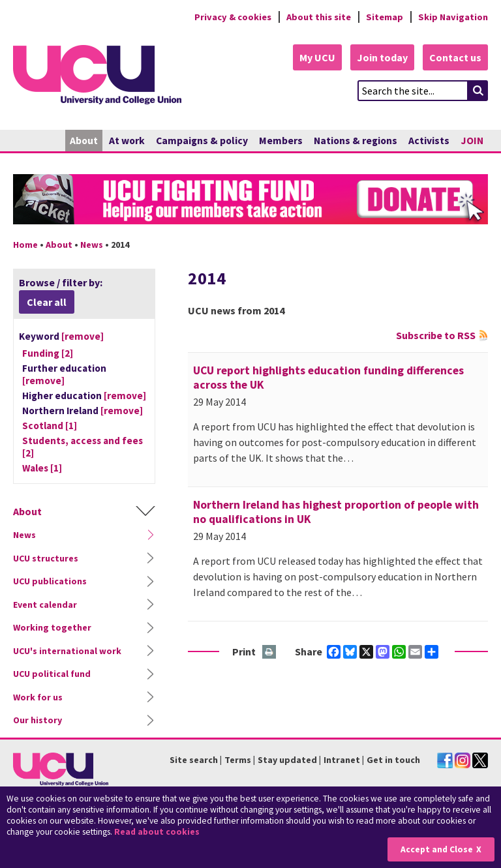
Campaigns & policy (202, 141)
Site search (194, 760)
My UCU (317, 57)
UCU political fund (52, 674)
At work (127, 141)
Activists (429, 141)
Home (25, 245)
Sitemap (385, 17)
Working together (52, 627)
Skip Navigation (453, 17)
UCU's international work (67, 651)
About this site (319, 17)
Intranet (342, 760)
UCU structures (46, 558)
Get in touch (393, 760)
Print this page (270, 652)
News (92, 245)
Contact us (455, 57)
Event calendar (45, 605)
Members (281, 141)
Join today (382, 57)
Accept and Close (437, 849)
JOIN (472, 141)
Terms (238, 760)
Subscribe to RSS (436, 335)
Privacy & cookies (233, 17)
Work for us (38, 697)
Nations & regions (356, 141)
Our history (38, 720)
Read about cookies (157, 832)
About (84, 141)
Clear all (47, 302)
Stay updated (287, 760)
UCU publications (50, 581)
